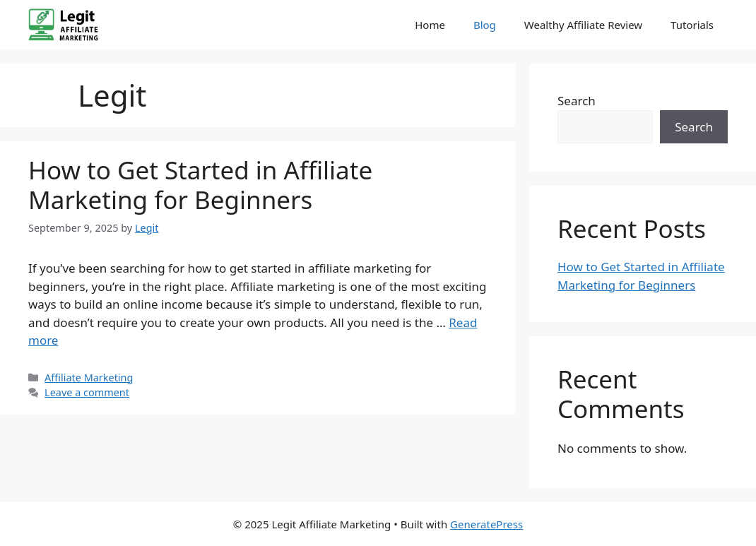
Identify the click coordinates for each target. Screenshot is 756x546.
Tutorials (692, 25)
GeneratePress (486, 524)
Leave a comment (87, 392)
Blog (485, 25)
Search (577, 101)
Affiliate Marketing (89, 378)
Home (430, 25)
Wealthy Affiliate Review (583, 25)
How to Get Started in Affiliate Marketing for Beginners (200, 185)
